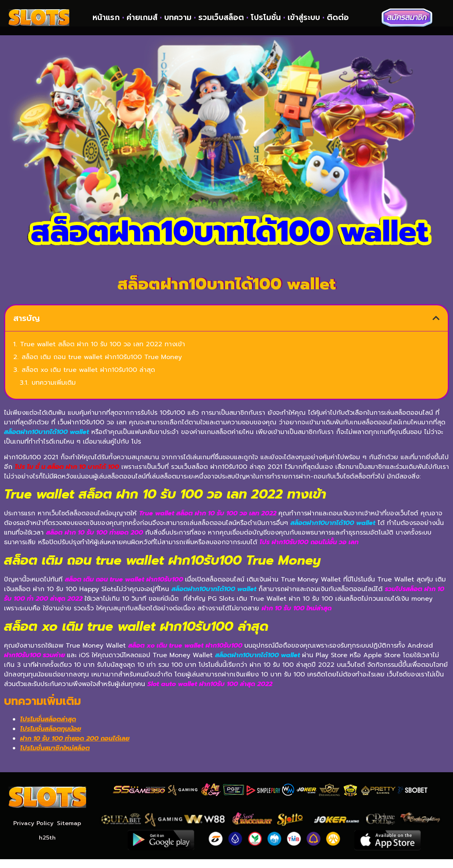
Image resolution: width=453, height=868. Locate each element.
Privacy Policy (33, 832)
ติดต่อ (338, 18)
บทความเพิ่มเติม (54, 392)
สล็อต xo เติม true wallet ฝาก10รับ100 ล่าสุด (88, 379)
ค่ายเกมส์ (142, 18)
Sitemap (70, 832)
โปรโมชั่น (266, 18)
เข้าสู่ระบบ (304, 18)
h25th (47, 847)
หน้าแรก (106, 18)
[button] (436, 327)
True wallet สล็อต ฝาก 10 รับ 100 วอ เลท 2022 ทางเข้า (103, 353)
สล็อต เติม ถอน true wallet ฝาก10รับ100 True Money (102, 366)
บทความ (178, 18)
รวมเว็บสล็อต (221, 18)
